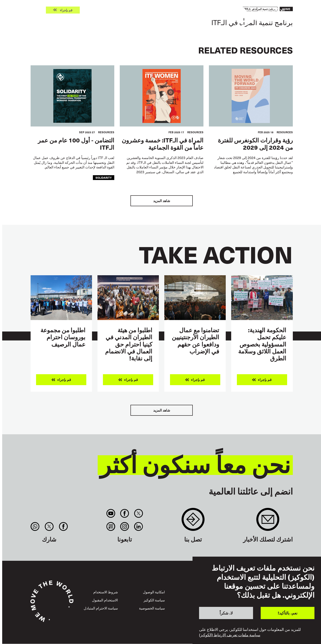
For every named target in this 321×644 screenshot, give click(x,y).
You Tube (111, 513)
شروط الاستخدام (106, 592)
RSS (111, 526)
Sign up (268, 522)
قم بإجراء (66, 10)
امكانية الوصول (154, 592)
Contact (193, 522)
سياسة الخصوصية (152, 608)
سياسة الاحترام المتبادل (101, 608)
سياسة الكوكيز (154, 600)
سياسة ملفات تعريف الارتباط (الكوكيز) (230, 635)
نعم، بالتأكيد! (288, 613)
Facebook (125, 513)
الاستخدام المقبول (105, 600)
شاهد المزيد (162, 201)
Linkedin (138, 526)
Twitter (138, 513)
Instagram (125, 526)
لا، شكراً (226, 613)
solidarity (104, 177)
